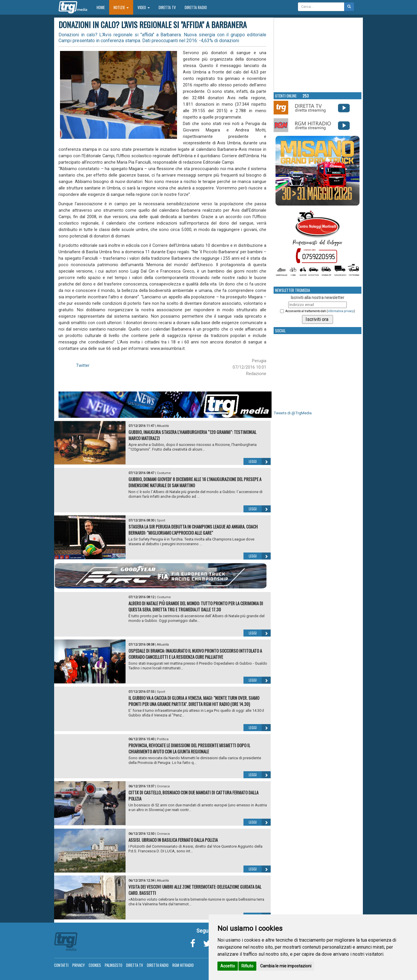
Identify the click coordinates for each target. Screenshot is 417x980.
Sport (161, 520)
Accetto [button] (228, 966)
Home (103, 7)
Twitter (83, 365)
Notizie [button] (121, 7)
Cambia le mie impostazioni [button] (286, 966)
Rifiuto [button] (247, 966)
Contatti (61, 965)
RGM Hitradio (183, 965)
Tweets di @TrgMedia (293, 413)
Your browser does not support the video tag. (318, 54)
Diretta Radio (196, 7)
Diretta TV (167, 7)
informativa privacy (341, 311)
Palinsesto (114, 965)
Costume (164, 473)
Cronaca (163, 786)
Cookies (95, 965)
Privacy (79, 965)
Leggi (260, 461)
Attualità (163, 426)
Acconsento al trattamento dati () (320, 311)
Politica (163, 739)
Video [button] (144, 7)
